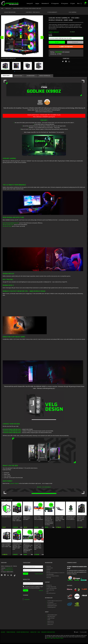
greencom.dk (51, 623)
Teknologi (49, 578)
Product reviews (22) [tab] (45, 76)
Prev (2, 37)
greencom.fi (50, 624)
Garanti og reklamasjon (52, 588)
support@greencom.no (8, 570)
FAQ (47, 592)
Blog (39, 632)
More (78, 3)
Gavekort (49, 569)
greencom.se (51, 621)
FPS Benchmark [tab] (31, 76)
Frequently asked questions (48, 632)
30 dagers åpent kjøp (51, 587)
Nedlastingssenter (52, 607)
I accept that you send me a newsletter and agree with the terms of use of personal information (33, 587)
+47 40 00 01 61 (9, 568)
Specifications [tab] (18, 76)
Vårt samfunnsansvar (51, 593)
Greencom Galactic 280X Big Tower (12, 433)
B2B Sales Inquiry (51, 616)
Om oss (48, 571)
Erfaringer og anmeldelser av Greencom (55, 573)
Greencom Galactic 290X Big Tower (12, 429)
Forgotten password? (39, 574)
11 (27, 71)
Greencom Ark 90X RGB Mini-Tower (12, 431)
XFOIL (49, 620)
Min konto (49, 566)
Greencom (27, 599)
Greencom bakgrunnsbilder (53, 576)
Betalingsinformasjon (52, 606)
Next (42, 37)
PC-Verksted (50, 602)
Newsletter (33, 632)
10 (26, 71)
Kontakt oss (49, 585)
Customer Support (14, 483)
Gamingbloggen (50, 574)
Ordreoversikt (50, 568)
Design (50, 36)
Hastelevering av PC (52, 604)
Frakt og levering (50, 590)
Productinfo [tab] (6, 76)
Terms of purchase (11, 632)
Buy (57, 42)
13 (29, 71)
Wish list (75, 42)
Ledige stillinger (51, 618)
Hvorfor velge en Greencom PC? (55, 601)
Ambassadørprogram (52, 615)
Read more (41, 591)
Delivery (3, 632)
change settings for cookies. (58, 638)
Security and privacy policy (23, 632)
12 (28, 71)
